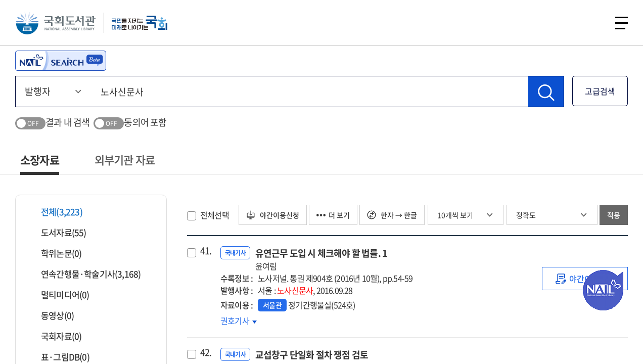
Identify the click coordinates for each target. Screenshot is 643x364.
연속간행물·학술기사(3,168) (84, 274)
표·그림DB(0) (59, 357)
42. (206, 352)
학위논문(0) (55, 253)
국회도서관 (56, 23)
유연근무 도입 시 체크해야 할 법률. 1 (321, 259)
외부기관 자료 (125, 160)
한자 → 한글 (392, 215)
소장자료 (40, 160)
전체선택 (215, 215)
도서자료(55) (57, 232)
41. (206, 251)
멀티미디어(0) (59, 294)
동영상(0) (51, 315)
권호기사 (239, 321)
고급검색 (600, 91)
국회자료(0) (55, 336)
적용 (614, 215)
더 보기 (333, 215)
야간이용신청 (273, 215)
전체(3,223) (55, 212)
